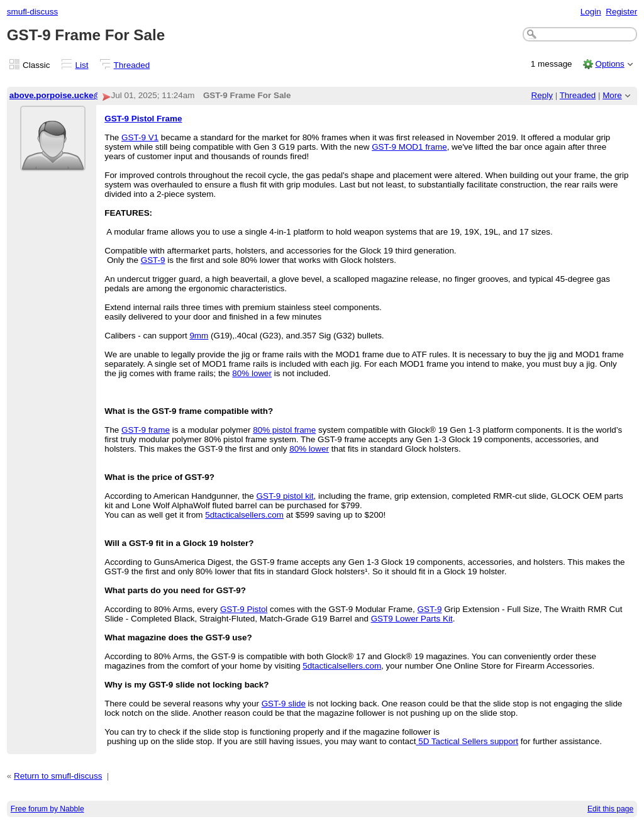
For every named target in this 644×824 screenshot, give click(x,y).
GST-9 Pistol (244, 609)
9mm (199, 336)
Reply (542, 95)
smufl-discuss (32, 12)
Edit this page (610, 809)
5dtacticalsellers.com (244, 515)
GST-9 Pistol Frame (143, 119)
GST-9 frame (146, 430)
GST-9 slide (284, 704)
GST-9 (153, 260)
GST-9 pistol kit (285, 496)
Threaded (132, 65)
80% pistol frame (284, 430)
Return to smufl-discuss (58, 776)
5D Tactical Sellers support (467, 741)
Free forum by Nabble (47, 809)
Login (591, 12)
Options (609, 64)
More (612, 95)
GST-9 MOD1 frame (409, 147)
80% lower (252, 373)
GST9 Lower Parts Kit (412, 619)
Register (621, 12)
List (82, 65)
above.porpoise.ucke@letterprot (74, 95)
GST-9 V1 (140, 137)
